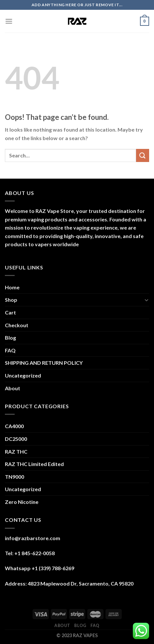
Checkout (17, 325)
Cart (10, 312)
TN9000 (14, 477)
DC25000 (16, 439)
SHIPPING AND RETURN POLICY (44, 363)
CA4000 (14, 426)
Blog (10, 338)
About (13, 388)
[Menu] (9, 21)
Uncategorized (23, 375)
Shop (11, 300)
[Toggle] (147, 300)
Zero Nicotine (22, 502)
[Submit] (143, 155)
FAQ (10, 350)
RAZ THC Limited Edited (34, 464)
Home (12, 287)
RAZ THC (16, 451)
